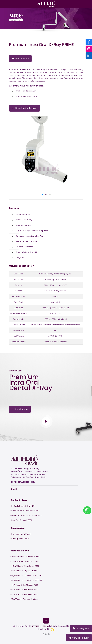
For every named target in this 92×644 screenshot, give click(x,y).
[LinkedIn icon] (46, 634)
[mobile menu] (88, 4)
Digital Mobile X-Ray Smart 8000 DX (27, 580)
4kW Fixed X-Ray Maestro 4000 (25, 585)
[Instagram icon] (49, 634)
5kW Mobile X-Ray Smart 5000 (24, 571)
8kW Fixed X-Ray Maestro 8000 (25, 594)
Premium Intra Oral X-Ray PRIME (25, 511)
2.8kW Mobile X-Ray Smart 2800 (25, 561)
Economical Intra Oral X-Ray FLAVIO (27, 515)
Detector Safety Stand (21, 534)
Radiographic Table (20, 539)
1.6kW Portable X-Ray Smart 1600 (25, 557)
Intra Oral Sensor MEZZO (22, 520)
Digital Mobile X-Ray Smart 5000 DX (27, 575)
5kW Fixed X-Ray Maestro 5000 (25, 590)
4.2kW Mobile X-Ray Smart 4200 (25, 566)
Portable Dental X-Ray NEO (23, 506)
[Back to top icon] (46, 621)
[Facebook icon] (43, 634)
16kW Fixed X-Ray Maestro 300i (25, 599)
